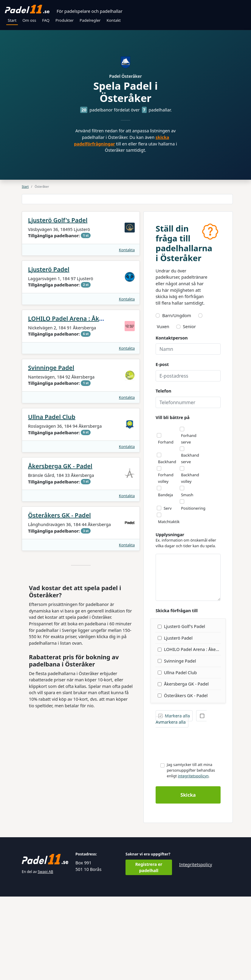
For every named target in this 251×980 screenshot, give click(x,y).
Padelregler (90, 20)
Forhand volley (166, 562)
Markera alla (174, 799)
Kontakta (127, 333)
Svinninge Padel (51, 451)
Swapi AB (46, 955)
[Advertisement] (127, 241)
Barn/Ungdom (177, 399)
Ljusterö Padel (49, 353)
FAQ (46, 20)
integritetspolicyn (193, 859)
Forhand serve (189, 522)
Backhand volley (190, 562)
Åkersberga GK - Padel (60, 549)
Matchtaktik (169, 605)
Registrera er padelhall (149, 951)
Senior (189, 410)
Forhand (166, 525)
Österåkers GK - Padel (59, 599)
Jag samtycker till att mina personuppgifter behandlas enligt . (191, 854)
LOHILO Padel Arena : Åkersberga (76, 402)
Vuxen (163, 410)
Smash (187, 578)
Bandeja (165, 578)
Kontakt (114, 20)
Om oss (29, 20)
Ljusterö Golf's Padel (58, 304)
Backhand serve (190, 542)
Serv (168, 592)
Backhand (167, 545)
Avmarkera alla (180, 803)
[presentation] (201, 828)
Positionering (193, 592)
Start (12, 20)
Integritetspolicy (196, 948)
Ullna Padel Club (52, 500)
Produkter (65, 20)
